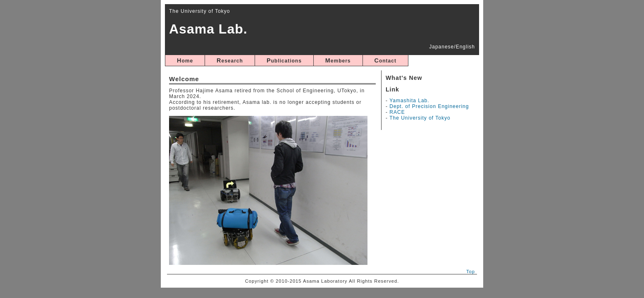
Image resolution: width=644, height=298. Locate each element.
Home (185, 60)
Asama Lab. (208, 29)
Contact (385, 60)
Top (471, 272)
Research (230, 60)
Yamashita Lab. (409, 101)
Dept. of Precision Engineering (429, 106)
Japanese (441, 47)
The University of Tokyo (420, 118)
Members (338, 60)
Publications (284, 60)
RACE (397, 112)
